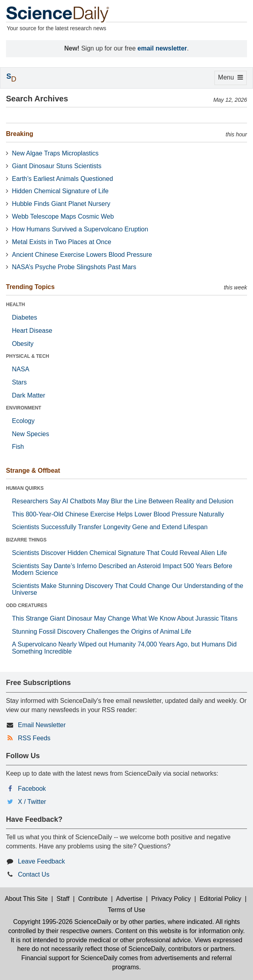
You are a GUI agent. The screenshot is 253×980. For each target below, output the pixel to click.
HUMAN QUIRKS (25, 488)
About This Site (26, 899)
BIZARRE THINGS (26, 540)
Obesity (23, 344)
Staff (63, 899)
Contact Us (34, 874)
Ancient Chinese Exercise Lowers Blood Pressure (82, 255)
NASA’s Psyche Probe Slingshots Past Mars (74, 267)
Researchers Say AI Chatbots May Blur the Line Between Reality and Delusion (123, 501)
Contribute (93, 899)
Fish (18, 447)
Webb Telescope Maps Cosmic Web (63, 216)
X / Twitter (32, 802)
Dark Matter (29, 395)
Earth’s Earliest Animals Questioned (62, 179)
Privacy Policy (171, 899)
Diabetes (24, 317)
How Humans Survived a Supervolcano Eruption (80, 229)
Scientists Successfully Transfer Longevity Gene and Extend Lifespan (110, 527)
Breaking (19, 134)
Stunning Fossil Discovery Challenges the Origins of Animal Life (102, 632)
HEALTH (16, 305)
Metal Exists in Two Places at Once (62, 242)
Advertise (129, 899)
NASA (21, 369)
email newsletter (163, 48)
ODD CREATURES (27, 605)
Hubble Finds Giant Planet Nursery (61, 204)
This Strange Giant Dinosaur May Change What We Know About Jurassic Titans (125, 618)
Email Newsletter (42, 725)
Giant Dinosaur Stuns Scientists (57, 166)
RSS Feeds (34, 738)
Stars (19, 382)
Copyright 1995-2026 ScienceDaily (62, 922)
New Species (30, 434)
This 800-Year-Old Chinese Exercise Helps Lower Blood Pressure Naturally (118, 514)
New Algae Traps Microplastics (55, 153)
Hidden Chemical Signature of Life (60, 191)
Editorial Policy (221, 899)
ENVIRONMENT (24, 408)
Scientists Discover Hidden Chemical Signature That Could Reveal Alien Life (119, 553)
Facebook (32, 789)
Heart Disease (32, 331)
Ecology (23, 421)
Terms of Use (127, 910)
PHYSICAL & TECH (27, 356)
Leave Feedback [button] (41, 861)
